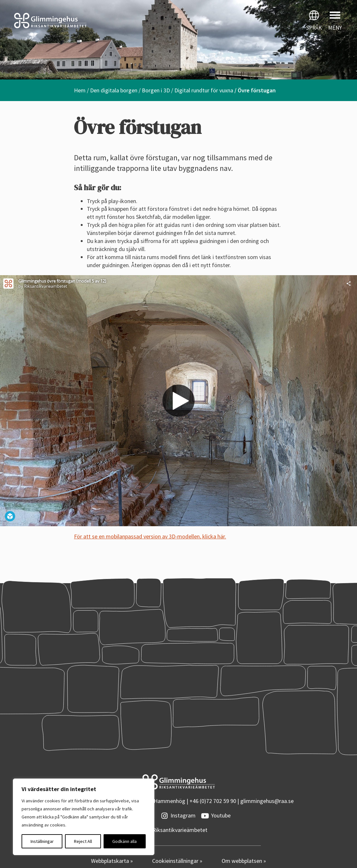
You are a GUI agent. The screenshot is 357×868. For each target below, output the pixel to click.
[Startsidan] (89, 21)
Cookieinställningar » (177, 861)
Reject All (83, 841)
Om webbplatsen (243, 861)
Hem (80, 90)
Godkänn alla (124, 841)
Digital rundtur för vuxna (204, 90)
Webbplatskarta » (112, 861)
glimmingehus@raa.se (267, 801)
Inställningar (42, 841)
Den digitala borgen (114, 90)
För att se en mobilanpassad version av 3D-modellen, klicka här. (150, 536)
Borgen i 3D (156, 90)
